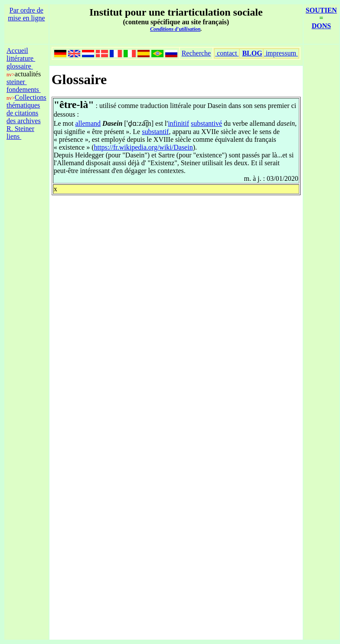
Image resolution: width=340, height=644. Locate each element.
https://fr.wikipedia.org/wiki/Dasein (144, 147)
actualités (28, 74)
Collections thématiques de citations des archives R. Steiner (26, 113)
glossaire (20, 66)
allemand (88, 123)
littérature (21, 58)
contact (227, 53)
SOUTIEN (321, 10)
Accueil (17, 51)
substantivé (206, 123)
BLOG (252, 53)
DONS (321, 26)
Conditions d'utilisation (175, 29)
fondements (24, 90)
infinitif (178, 123)
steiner (17, 82)
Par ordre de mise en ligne (26, 14)
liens (14, 136)
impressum (281, 53)
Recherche (196, 53)
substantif (155, 132)
